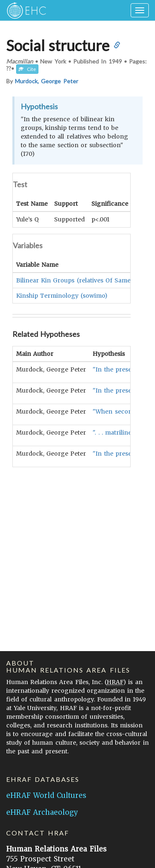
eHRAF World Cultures (46, 795)
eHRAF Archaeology (42, 812)
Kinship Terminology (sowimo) (62, 295)
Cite (27, 69)
